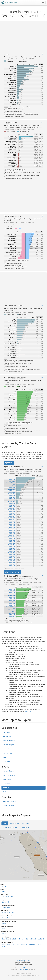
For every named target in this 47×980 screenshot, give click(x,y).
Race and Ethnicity (9, 741)
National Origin (8, 753)
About (19, 960)
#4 (42, 306)
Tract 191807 (33, 944)
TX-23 (4, 923)
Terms (23, 960)
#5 (42, 378)
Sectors (5, 792)
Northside (10, 918)
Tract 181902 (6, 944)
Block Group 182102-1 (9, 939)
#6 (42, 467)
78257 (13, 913)
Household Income (9, 771)
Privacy (28, 960)
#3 (42, 216)
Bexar (4, 891)
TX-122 (4, 934)
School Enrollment (9, 806)
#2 (42, 123)
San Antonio (6, 902)
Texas (4, 886)
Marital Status (7, 749)
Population (6, 732)
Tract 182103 (24, 944)
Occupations (7, 784)
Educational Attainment (10, 802)
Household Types (8, 745)
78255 (9, 913)
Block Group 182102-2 (24, 939)
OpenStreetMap (24, 970)
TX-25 (4, 928)
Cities (5, 823)
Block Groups (25, 827)
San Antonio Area (7, 897)
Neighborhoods (14, 823)
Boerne (4, 918)
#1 (42, 54)
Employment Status (9, 775)
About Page (28, 711)
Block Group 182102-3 (38, 939)
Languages (6, 761)
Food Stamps (7, 779)
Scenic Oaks (6, 907)
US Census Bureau (27, 968)
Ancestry (6, 757)
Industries (6, 788)
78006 (4, 913)
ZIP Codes (25, 823)
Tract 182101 (15, 944)
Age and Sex (7, 736)
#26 (42, 576)
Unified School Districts (10, 827)
